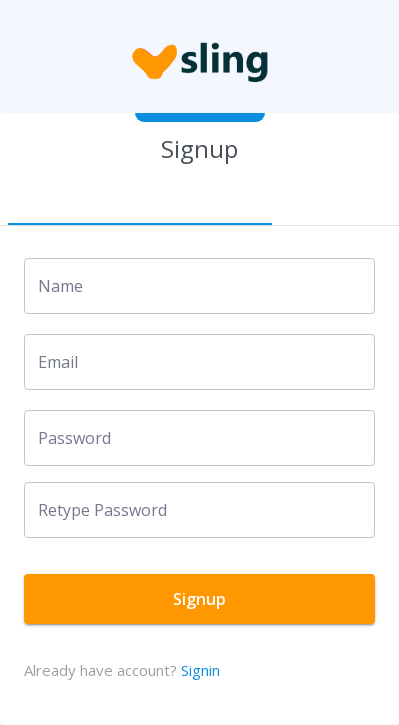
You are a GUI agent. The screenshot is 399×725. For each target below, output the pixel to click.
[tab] (140, 201)
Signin (200, 670)
